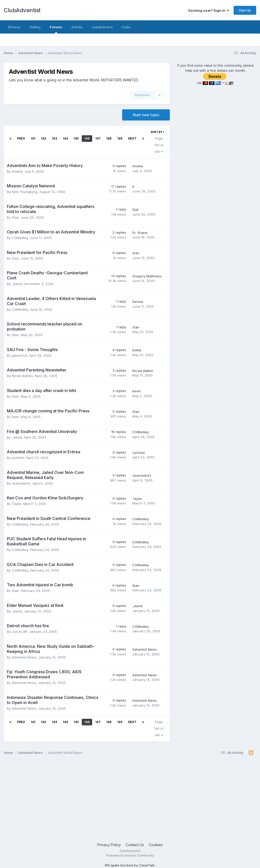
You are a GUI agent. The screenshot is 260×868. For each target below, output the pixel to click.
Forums (56, 29)
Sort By (157, 132)
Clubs (126, 27)
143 (54, 138)
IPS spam (112, 865)
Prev (21, 138)
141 (33, 138)
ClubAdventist (22, 10)
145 (76, 138)
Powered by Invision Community (130, 855)
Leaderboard (102, 27)
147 (98, 138)
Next (132, 138)
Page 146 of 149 (159, 145)
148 (109, 138)
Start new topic (146, 115)
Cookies (156, 845)
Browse (14, 27)
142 (44, 138)
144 (65, 138)
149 (120, 138)
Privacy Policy (109, 845)
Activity (77, 27)
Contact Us (135, 845)
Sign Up (245, 10)
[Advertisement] (130, 801)
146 (87, 138)
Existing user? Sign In (209, 10)
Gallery (35, 27)
